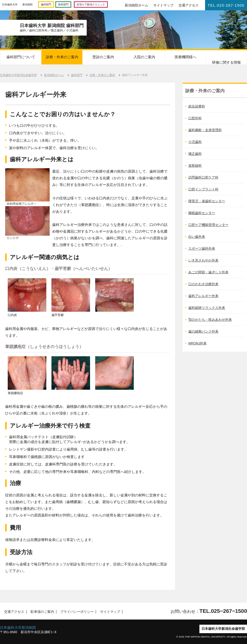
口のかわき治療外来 (203, 284)
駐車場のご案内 (41, 612)
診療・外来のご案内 (62, 57)
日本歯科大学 (10, 5)
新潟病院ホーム (136, 5)
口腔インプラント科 (203, 189)
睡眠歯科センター (202, 213)
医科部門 (63, 5)
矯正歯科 (195, 154)
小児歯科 (195, 142)
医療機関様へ (186, 57)
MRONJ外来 (198, 343)
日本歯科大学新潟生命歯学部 (18, 75)
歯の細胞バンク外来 (203, 331)
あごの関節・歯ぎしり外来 (208, 272)
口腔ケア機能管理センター (208, 225)
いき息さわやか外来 (203, 260)
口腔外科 (195, 118)
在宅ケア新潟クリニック (91, 5)
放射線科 (195, 166)
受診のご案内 (103, 57)
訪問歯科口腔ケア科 (203, 177)
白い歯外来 (197, 237)
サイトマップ (163, 5)
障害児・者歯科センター (207, 201)
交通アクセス (189, 5)
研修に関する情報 (226, 62)
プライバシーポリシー (76, 612)
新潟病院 (28, 5)
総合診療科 (197, 106)
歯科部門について (21, 57)
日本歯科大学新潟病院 (18, 628)
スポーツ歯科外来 (202, 248)
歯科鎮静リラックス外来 (207, 308)
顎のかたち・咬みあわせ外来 (210, 320)
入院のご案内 (144, 57)
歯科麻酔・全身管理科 (205, 130)
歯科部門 (46, 5)
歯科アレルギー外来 (203, 296)
